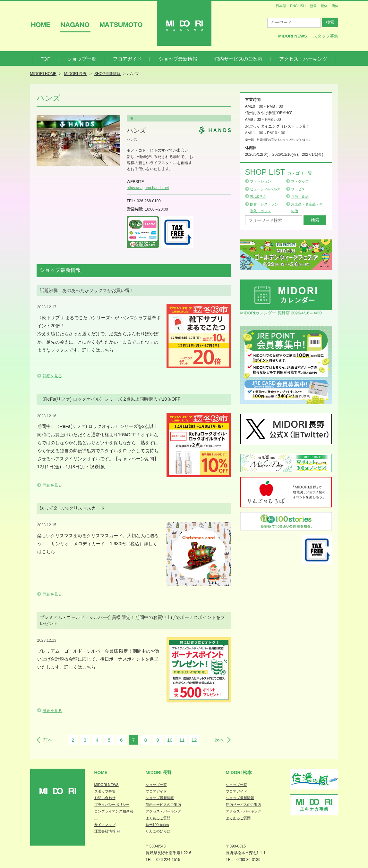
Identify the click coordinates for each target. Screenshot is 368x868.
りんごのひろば (158, 831)
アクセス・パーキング (303, 59)
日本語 (281, 6)
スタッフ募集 (326, 36)
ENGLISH (298, 6)
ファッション (261, 181)
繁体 (324, 6)
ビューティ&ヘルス (265, 189)
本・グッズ (300, 181)
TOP (46, 59)
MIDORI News (293, 36)
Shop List (279, 172)
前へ (48, 740)
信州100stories (157, 825)
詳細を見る (52, 376)
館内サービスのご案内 (238, 59)
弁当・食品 (300, 196)
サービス (298, 189)
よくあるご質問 (158, 818)
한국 (313, 6)
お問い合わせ (105, 798)
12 (194, 740)
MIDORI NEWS (107, 785)
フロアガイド (127, 59)
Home (101, 772)
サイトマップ (105, 825)
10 (170, 740)
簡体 (335, 6)
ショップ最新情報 (178, 59)
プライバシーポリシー (112, 805)
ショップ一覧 (82, 59)
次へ (219, 740)
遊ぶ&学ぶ (258, 196)
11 (182, 740)
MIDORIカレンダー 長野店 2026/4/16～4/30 (281, 313)
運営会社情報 (105, 831)
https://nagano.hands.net (148, 188)
